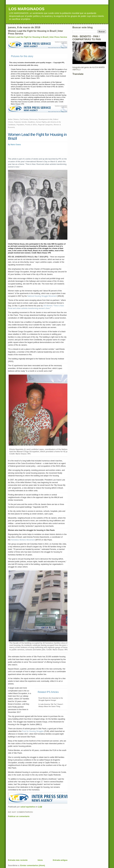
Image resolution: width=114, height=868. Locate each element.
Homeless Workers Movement (23, 540)
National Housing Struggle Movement (42, 296)
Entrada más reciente (18, 860)
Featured (17, 122)
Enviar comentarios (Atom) (33, 865)
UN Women (48, 306)
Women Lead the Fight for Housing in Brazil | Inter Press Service (38, 37)
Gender (24, 122)
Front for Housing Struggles (33, 731)
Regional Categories (45, 125)
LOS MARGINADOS (26, 9)
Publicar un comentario (19, 816)
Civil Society (24, 119)
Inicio (40, 860)
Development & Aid (45, 119)
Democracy (33, 119)
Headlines (31, 122)
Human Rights (41, 122)
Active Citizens (13, 119)
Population (20, 125)
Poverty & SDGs (31, 125)
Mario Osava (16, 145)
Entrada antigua (60, 860)
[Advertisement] (30, 838)
